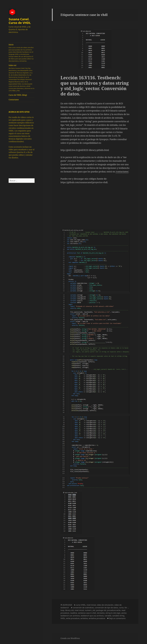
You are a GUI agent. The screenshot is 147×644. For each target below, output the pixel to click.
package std (101, 610)
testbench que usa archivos (92, 616)
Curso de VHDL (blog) (18, 95)
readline (74, 613)
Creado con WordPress (70, 638)
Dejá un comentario (117, 618)
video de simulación (105, 605)
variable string (118, 616)
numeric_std (90, 610)
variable (108, 616)
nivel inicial (91, 605)
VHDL (63, 618)
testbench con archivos (70, 616)
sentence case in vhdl (87, 613)
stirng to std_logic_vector (116, 613)
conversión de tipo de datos (106, 608)
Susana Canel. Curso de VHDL (20, 21)
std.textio (101, 613)
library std (69, 610)
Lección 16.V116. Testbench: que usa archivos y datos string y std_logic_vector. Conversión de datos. (95, 86)
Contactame (14, 100)
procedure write (114, 610)
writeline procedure (97, 618)
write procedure (73, 618)
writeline (84, 618)
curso (121, 608)
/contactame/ (122, 172)
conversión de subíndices (83, 608)
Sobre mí (22, 78)
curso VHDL (81, 605)
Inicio (22, 53)
